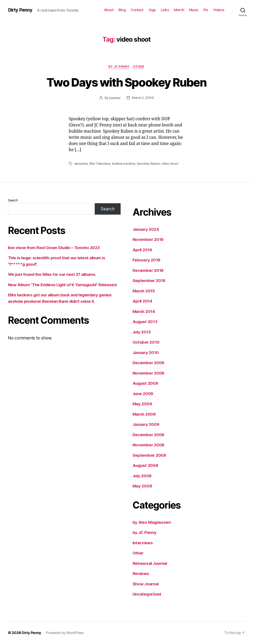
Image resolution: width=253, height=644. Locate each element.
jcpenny (115, 98)
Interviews (143, 543)
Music (194, 10)
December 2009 (149, 363)
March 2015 (144, 291)
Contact (137, 10)
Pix (206, 10)
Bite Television (100, 164)
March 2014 (144, 311)
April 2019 (143, 250)
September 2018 (149, 281)
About (109, 10)
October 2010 (146, 342)
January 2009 (147, 424)
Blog (122, 10)
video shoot (172, 164)
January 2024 (146, 229)
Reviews (141, 573)
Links (165, 10)
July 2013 (142, 332)
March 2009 (145, 414)
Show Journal (146, 584)
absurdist (81, 164)
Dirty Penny (21, 10)
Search (13, 200)
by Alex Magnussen (152, 522)
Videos (219, 10)
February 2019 (147, 260)
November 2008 (149, 445)
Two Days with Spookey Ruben (126, 82)
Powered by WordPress (65, 633)
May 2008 (143, 486)
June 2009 (143, 394)
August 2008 (146, 465)
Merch (179, 10)
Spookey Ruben (150, 164)
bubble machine (125, 164)
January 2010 (146, 353)
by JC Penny (119, 67)
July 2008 (143, 476)
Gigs (152, 10)
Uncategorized (147, 594)
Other (139, 67)
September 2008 (150, 455)
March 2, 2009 (143, 98)
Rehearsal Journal (151, 563)
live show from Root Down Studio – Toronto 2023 (55, 248)
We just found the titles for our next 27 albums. (54, 274)
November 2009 (149, 373)
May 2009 (143, 404)
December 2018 (149, 270)
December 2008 (149, 435)
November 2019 (149, 239)
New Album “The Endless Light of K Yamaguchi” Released (64, 285)
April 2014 (143, 301)
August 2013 (145, 322)
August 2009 (146, 383)
